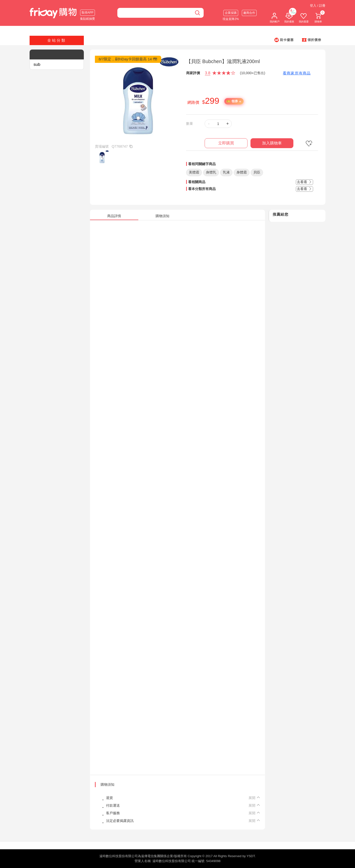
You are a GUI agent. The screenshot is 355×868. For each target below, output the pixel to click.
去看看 (304, 182)
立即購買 (226, 143)
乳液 (226, 172)
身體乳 (211, 172)
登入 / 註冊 (318, 6)
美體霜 (194, 172)
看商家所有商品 (297, 73)
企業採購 (231, 13)
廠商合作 (249, 13)
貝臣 (257, 172)
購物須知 (107, 784)
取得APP (88, 13)
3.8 (208, 73)
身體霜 (242, 172)
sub (37, 64)
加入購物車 (272, 143)
